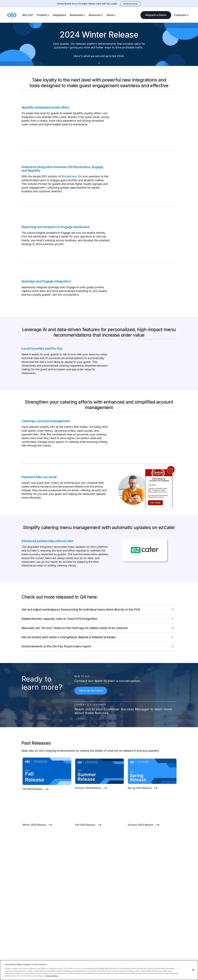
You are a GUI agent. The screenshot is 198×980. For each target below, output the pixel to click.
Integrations (59, 15)
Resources (95, 15)
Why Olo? (28, 15)
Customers (180, 15)
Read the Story (130, 4)
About (110, 15)
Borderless (69, 176)
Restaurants (76, 15)
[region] (99, 970)
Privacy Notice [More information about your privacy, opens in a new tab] (52, 976)
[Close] (193, 970)
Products (42, 15)
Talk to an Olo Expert (91, 691)
